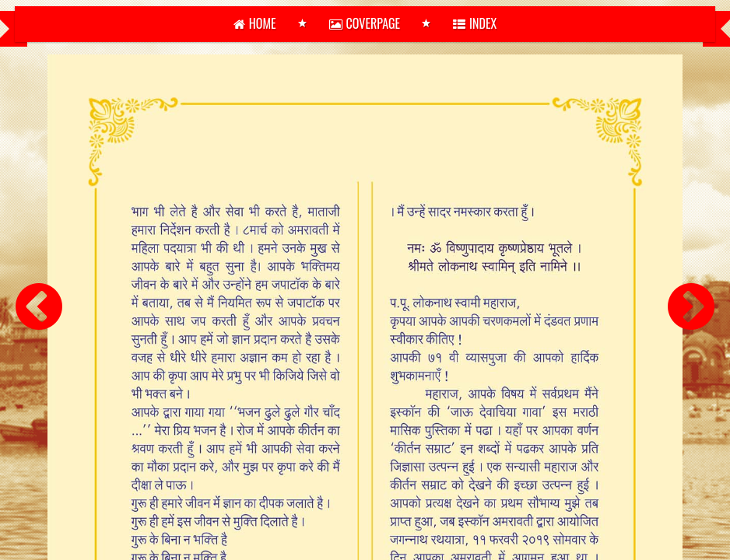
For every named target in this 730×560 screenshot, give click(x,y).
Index (475, 23)
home (255, 23)
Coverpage (365, 23)
